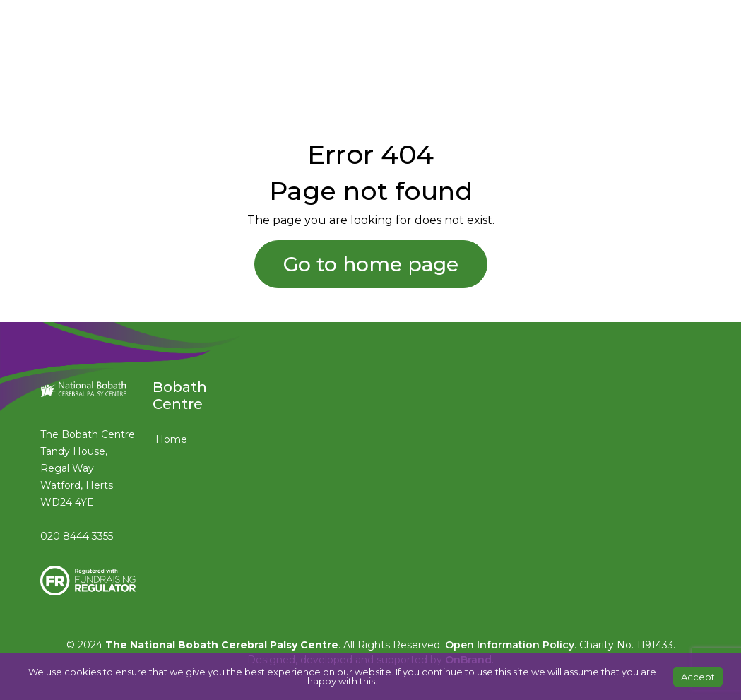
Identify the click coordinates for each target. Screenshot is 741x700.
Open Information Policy (510, 645)
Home (171, 439)
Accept (698, 677)
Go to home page (371, 264)
